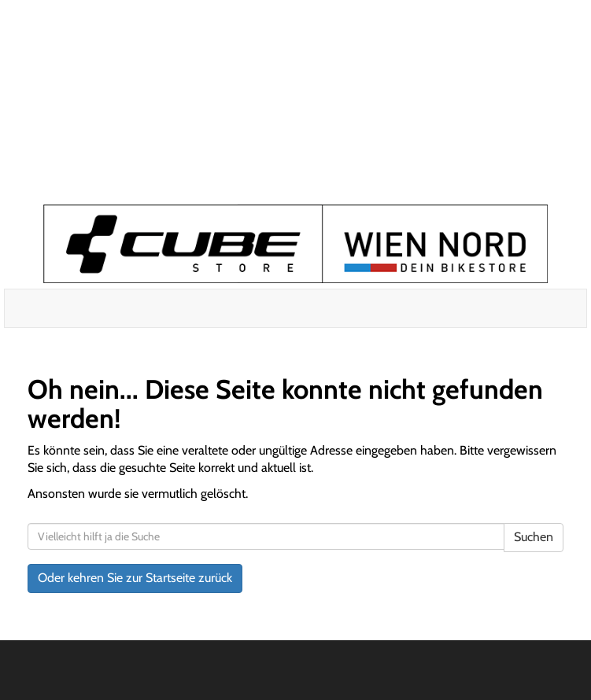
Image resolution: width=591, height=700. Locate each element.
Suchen (534, 537)
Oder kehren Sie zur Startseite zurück (135, 578)
